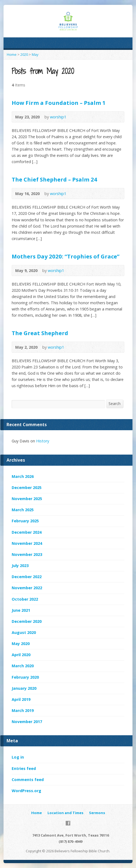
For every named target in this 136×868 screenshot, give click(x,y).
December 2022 (27, 577)
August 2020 (24, 632)
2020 (24, 54)
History (43, 441)
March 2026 (23, 476)
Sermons (97, 813)
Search (115, 404)
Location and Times (65, 813)
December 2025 (27, 488)
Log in (18, 757)
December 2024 (27, 532)
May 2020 (21, 644)
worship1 (58, 117)
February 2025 (25, 521)
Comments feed (28, 780)
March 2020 (23, 666)
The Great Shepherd (40, 333)
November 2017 (27, 722)
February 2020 (25, 677)
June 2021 (21, 610)
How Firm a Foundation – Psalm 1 (59, 103)
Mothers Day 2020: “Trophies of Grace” (66, 256)
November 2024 (27, 543)
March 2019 (23, 710)
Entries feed (24, 768)
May (35, 54)
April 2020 (21, 655)
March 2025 (23, 510)
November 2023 (27, 554)
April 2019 (21, 699)
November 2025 (27, 499)
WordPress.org (26, 791)
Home (12, 54)
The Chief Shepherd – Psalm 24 (54, 179)
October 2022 (25, 599)
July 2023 (20, 566)
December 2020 (27, 621)
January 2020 (24, 688)
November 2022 (27, 588)
